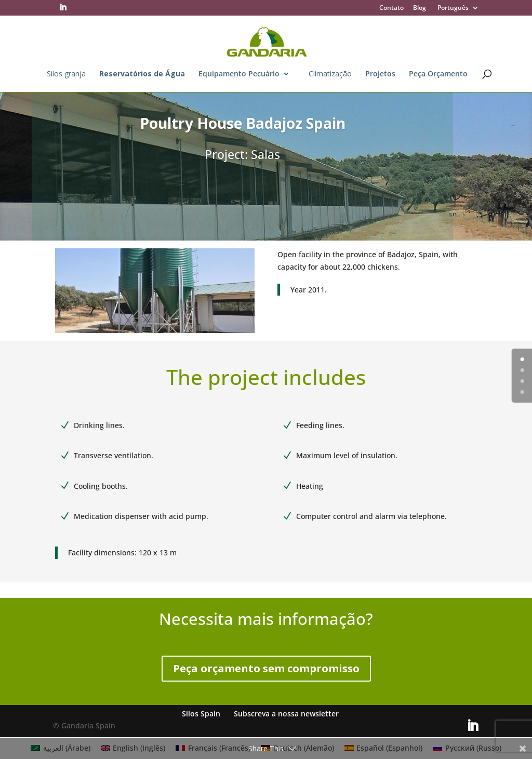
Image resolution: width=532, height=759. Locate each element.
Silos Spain (201, 714)
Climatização (330, 74)
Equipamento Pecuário (239, 74)
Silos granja (66, 74)
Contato (391, 8)
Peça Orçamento (438, 74)
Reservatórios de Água (142, 74)
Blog (420, 8)
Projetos (380, 74)
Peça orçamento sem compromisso (266, 668)
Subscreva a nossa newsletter (286, 714)
